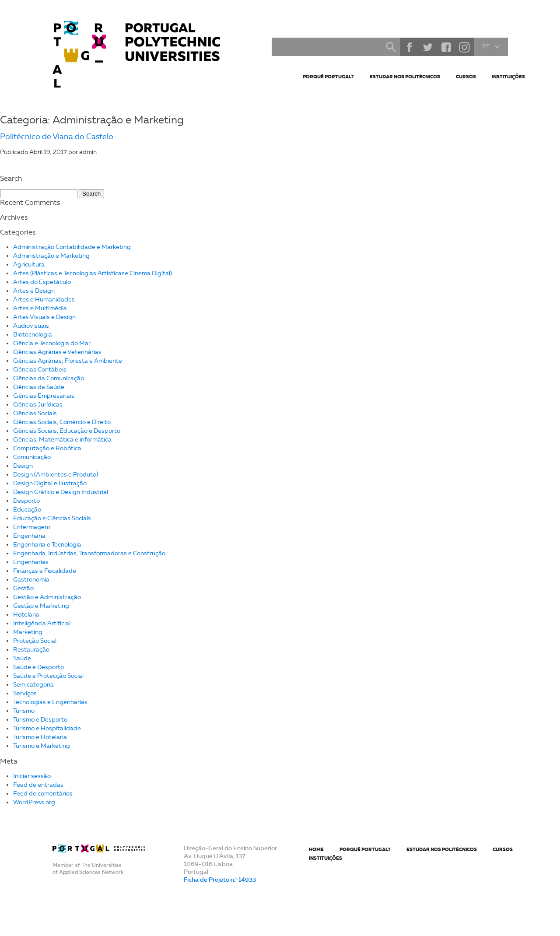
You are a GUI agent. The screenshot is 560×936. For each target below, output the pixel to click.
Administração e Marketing (51, 256)
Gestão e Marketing (41, 606)
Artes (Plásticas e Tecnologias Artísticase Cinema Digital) (93, 273)
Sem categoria (33, 685)
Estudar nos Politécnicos (405, 77)
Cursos (466, 77)
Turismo (24, 711)
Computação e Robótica (47, 448)
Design (23, 466)
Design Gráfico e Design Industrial (61, 492)
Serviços (25, 693)
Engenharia (29, 536)
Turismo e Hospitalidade (47, 728)
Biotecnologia (33, 335)
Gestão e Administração (47, 597)
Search (391, 47)
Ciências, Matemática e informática (62, 440)
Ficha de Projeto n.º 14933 (220, 880)
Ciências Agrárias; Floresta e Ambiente (68, 361)
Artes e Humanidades (44, 300)
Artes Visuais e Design (44, 317)
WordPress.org (34, 802)
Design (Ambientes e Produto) (56, 475)
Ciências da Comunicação (49, 378)
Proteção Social (35, 641)
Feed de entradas (38, 785)
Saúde (22, 658)
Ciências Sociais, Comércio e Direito (62, 422)
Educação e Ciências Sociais (52, 518)
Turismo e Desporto (40, 720)
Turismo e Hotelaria (40, 737)
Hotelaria (26, 615)
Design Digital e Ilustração (50, 483)
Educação (27, 510)
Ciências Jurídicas (38, 405)
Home (316, 849)
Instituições (508, 77)
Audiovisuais (31, 326)
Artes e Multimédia (40, 308)
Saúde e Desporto (38, 667)
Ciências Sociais (35, 413)
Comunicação (32, 457)
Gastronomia (31, 580)
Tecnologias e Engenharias (50, 702)
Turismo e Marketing (42, 746)
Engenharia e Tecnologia (47, 545)
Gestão (23, 588)
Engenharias (31, 562)
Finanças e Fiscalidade (45, 571)
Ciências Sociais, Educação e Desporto (67, 431)
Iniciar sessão (32, 776)
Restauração (31, 650)
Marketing (28, 632)
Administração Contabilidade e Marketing (72, 247)
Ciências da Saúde (39, 387)
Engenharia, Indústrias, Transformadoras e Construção (89, 553)
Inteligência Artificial (42, 623)
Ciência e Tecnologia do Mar (52, 343)
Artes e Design (34, 291)
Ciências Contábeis (40, 370)
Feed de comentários (43, 794)
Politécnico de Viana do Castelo (57, 137)
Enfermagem (31, 527)
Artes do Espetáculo (42, 282)
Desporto (26, 501)
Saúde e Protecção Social (48, 676)
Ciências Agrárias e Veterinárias (57, 352)
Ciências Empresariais (44, 396)
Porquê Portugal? (328, 77)
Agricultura (29, 265)
